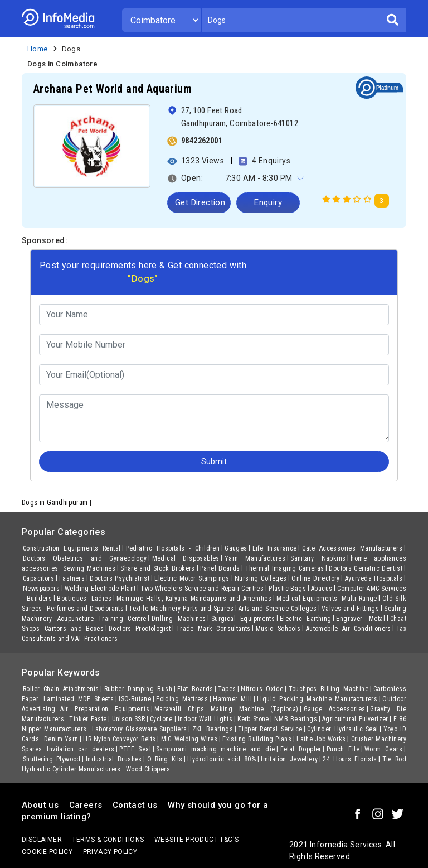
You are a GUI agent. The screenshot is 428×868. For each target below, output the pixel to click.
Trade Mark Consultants (213, 629)
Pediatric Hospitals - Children (173, 548)
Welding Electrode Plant (100, 589)
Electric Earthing (305, 619)
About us (40, 805)
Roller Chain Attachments (61, 689)
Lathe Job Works (321, 739)
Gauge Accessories (335, 709)
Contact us (135, 805)
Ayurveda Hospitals (374, 578)
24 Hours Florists (350, 759)
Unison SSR (129, 719)
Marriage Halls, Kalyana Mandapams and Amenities (194, 599)
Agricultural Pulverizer (355, 719)
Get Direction (200, 202)
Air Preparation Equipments (105, 709)
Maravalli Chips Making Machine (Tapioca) (226, 709)
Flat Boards (195, 689)
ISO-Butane (135, 699)
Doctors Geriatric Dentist (366, 568)
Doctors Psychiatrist (120, 578)
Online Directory (315, 578)
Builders (39, 599)
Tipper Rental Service (270, 729)
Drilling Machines (179, 619)
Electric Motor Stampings (192, 578)
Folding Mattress (182, 699)
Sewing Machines (89, 568)
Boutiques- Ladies (84, 599)
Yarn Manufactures (255, 558)
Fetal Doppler (301, 749)
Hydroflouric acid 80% (222, 759)
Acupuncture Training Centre (102, 619)
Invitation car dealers (81, 749)
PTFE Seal (135, 749)
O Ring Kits (165, 759)
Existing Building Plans (257, 739)
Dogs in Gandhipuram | (58, 502)
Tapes (227, 689)
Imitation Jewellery (289, 759)
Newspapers (41, 589)
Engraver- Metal (361, 619)
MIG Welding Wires (189, 739)
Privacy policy (110, 852)
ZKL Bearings (213, 729)
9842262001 (202, 141)
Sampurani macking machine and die (216, 749)
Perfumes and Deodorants (85, 609)
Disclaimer (42, 840)
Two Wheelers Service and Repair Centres (202, 589)
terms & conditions (108, 840)
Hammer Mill (232, 699)
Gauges (236, 548)
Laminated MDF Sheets (79, 699)
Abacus (322, 589)
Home (38, 49)
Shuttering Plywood (52, 759)
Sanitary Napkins (318, 558)
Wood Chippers (148, 769)
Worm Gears (383, 749)
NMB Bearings (296, 719)
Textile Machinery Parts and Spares (181, 609)
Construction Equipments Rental (72, 548)
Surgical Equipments (243, 619)
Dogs (71, 49)
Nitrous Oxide (262, 689)
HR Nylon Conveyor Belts (119, 739)
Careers (86, 805)
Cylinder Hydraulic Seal (342, 729)
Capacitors (38, 578)
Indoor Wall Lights (205, 719)
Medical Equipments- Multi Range (327, 599)
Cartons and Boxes (74, 629)
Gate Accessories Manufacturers (352, 548)
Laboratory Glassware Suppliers (140, 729)
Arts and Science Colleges (278, 609)
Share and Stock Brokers (158, 568)
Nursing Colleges (261, 578)
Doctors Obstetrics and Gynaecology (85, 558)
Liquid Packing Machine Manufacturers (317, 699)
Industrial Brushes (114, 759)
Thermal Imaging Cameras (285, 568)
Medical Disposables (186, 558)
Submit (214, 461)
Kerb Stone (253, 719)
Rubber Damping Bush (138, 689)
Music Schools (278, 629)
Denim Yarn (61, 739)
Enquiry (268, 202)
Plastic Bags (287, 589)
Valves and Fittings (350, 609)
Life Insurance (275, 548)
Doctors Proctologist (140, 629)
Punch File (343, 749)
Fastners (72, 578)
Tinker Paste (88, 719)
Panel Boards (220, 568)
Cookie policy (47, 852)
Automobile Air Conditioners (349, 629)
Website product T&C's (196, 840)
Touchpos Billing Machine (329, 689)
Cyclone (161, 719)
